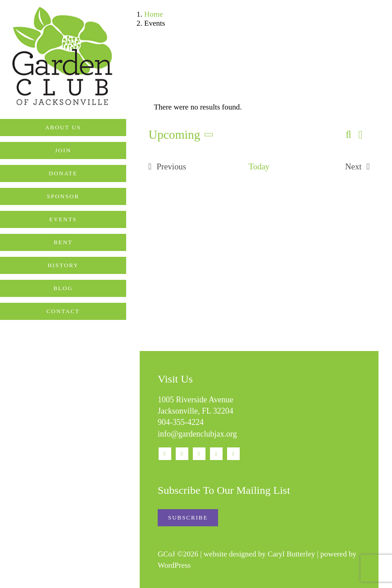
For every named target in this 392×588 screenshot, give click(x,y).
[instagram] (182, 454)
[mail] (216, 454)
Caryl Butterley (291, 554)
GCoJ (166, 554)
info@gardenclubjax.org (197, 434)
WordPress (174, 565)
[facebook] (165, 454)
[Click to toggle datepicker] (183, 135)
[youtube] (199, 454)
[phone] (233, 454)
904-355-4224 (181, 422)
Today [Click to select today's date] (259, 166)
